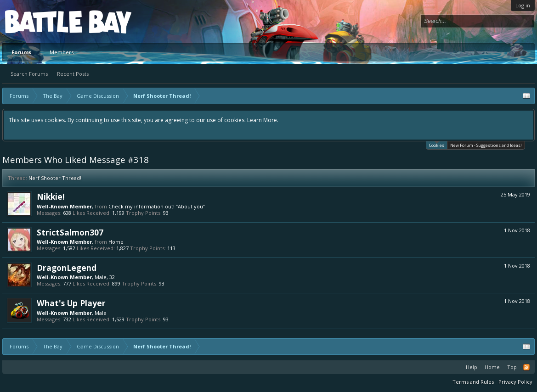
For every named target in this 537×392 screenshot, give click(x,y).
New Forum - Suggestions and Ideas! (486, 145)
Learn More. (263, 120)
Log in (523, 5)
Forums (21, 52)
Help (472, 367)
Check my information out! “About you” (157, 206)
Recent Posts (73, 74)
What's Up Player (71, 303)
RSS (526, 367)
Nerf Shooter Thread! (55, 178)
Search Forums (29, 74)
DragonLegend (67, 268)
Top (512, 367)
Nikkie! (51, 196)
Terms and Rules (473, 382)
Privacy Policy (515, 382)
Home (116, 242)
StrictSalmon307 (70, 232)
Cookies (437, 145)
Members (62, 52)
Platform (39, 21)
